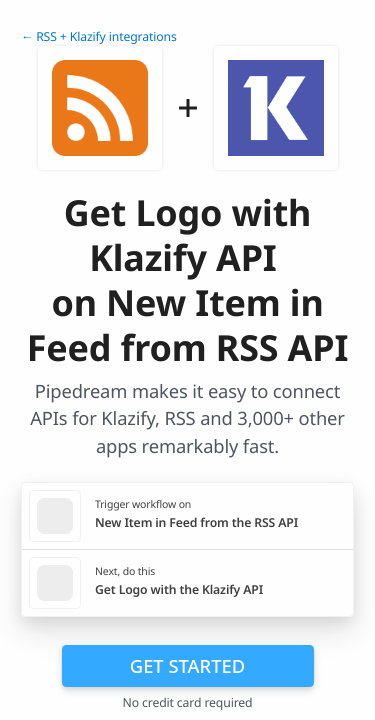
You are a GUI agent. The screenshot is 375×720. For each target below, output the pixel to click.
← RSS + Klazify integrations (99, 36)
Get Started (187, 665)
